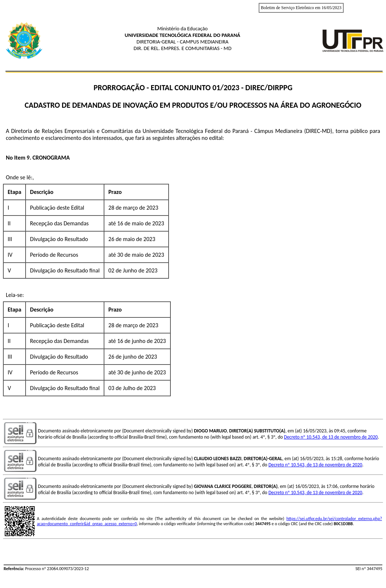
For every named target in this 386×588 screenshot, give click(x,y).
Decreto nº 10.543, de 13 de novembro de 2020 (331, 437)
